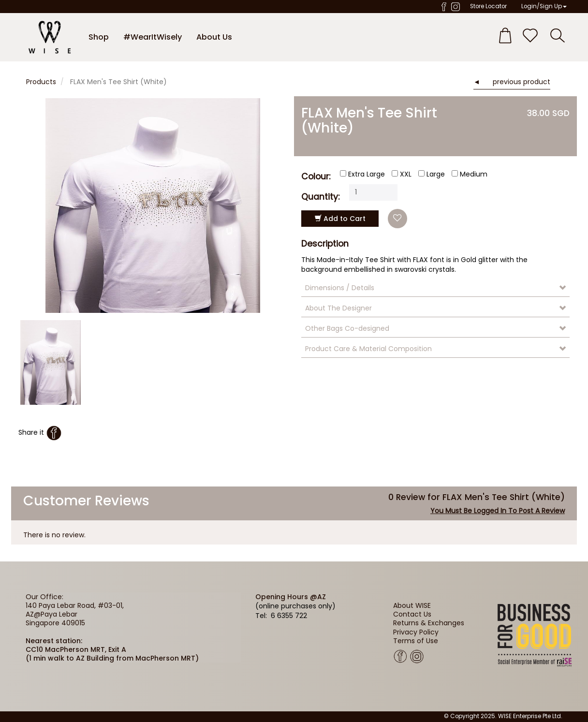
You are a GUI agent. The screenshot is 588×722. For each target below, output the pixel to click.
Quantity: (320, 196)
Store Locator (488, 6)
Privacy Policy (416, 632)
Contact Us (412, 614)
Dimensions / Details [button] (340, 288)
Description (325, 244)
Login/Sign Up (544, 6)
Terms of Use (416, 641)
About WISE (412, 605)
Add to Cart (340, 219)
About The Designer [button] (338, 308)
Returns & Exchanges (429, 623)
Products (41, 82)
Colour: (316, 176)
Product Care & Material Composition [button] (368, 349)
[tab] (435, 288)
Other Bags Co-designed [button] (347, 328)
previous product (522, 82)
